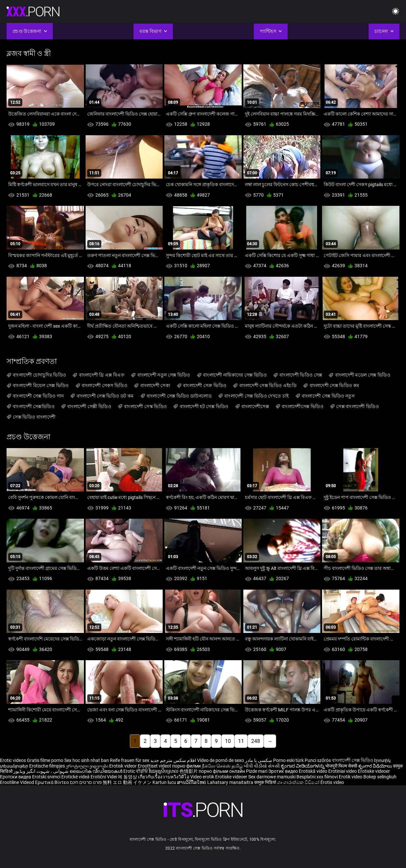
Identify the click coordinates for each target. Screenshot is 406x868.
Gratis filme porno (45, 760)
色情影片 (189, 771)
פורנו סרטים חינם (86, 782)
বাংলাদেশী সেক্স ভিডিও (353, 760)
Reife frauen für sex (130, 760)
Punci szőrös (318, 760)
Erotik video (351, 777)
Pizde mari (257, 771)
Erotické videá (76, 777)
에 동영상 (128, 777)
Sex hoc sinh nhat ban (87, 760)
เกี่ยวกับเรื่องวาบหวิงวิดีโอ (164, 777)
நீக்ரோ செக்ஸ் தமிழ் (222, 766)
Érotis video (332, 782)
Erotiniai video (343, 771)
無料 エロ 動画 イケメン (127, 782)
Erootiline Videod (18, 782)
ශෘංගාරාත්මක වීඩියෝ (299, 782)
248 (256, 741)
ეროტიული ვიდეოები (88, 766)
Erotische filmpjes (47, 766)
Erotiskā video (314, 771)
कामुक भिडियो (266, 782)
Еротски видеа (16, 777)
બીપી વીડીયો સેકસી (262, 766)
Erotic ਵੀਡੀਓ (136, 771)
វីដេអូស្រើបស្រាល (164, 771)
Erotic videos (13, 760)
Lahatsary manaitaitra (231, 782)
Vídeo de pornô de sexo (221, 760)
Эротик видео (284, 771)
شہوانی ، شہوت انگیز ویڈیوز (41, 771)
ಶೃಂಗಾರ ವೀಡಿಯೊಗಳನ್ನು (303, 766)
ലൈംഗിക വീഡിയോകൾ (96, 771)
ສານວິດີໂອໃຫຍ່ (192, 782)
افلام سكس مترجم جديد (173, 760)
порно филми (186, 766)
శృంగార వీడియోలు (376, 766)
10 (228, 741)
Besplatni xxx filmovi (317, 777)
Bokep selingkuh (380, 777)
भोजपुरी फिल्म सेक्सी (341, 766)
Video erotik (203, 777)
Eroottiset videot (155, 766)
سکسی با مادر (259, 760)
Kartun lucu (165, 782)
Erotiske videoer (374, 771)
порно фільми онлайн (222, 771)
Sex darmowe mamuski (272, 777)
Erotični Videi (104, 777)
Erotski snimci (47, 777)
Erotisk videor (123, 766)
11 (241, 741)
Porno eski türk (288, 760)
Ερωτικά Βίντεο (52, 782)
